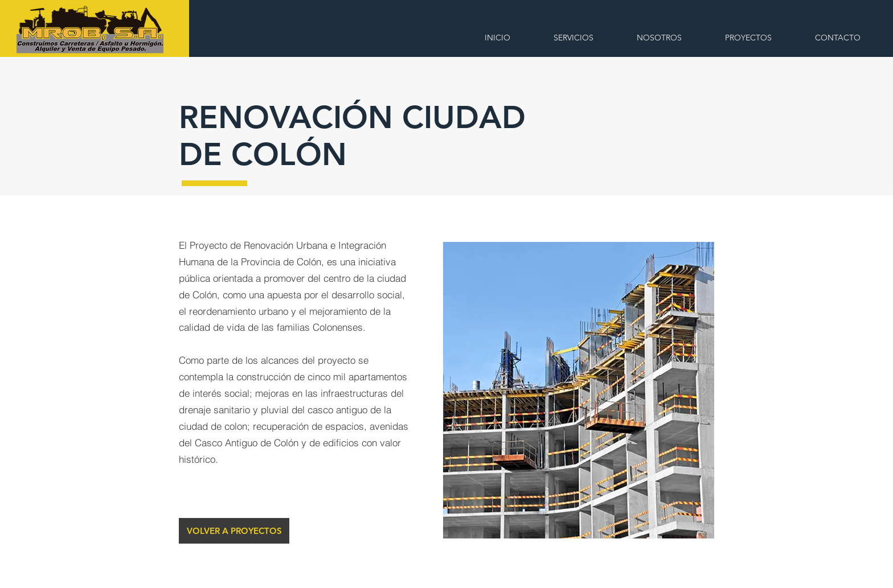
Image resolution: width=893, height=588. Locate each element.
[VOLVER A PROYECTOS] (234, 531)
